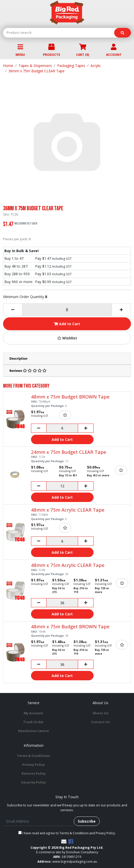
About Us (100, 713)
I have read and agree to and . (67, 833)
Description (18, 359)
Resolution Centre (34, 731)
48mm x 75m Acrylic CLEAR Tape (68, 510)
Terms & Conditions (33, 756)
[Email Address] (39, 821)
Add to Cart (67, 324)
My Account (33, 713)
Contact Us (100, 722)
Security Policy (33, 782)
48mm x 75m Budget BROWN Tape (70, 397)
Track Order (33, 722)
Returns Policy (34, 773)
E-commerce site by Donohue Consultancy (67, 852)
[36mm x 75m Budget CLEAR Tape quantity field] (67, 310)
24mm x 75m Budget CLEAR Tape (69, 452)
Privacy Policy (33, 765)
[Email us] (64, 841)
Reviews (28, 371)
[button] (67, 338)
